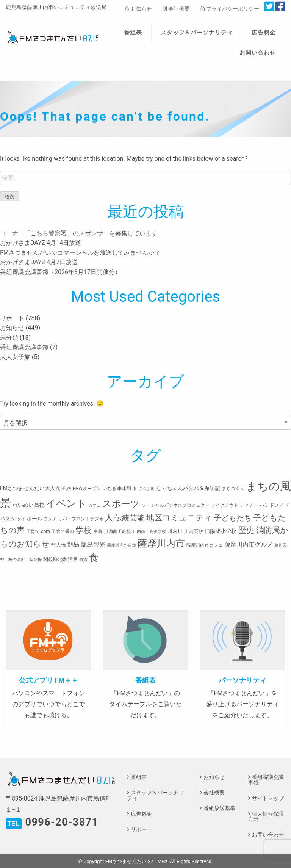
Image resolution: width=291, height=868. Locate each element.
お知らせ (138, 9)
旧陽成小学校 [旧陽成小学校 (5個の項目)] (221, 531)
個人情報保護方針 (266, 817)
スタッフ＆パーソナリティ (197, 33)
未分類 (9, 338)
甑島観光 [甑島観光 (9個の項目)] (93, 544)
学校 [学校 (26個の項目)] (84, 530)
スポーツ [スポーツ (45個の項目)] (121, 504)
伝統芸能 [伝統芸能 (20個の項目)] (130, 518)
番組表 (133, 33)
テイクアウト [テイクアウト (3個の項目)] (225, 505)
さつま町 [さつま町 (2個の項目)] (147, 489)
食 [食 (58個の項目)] (94, 558)
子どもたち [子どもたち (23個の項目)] (233, 518)
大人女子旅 (15, 357)
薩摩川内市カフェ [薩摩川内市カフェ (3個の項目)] (205, 545)
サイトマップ (268, 798)
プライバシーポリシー (229, 9)
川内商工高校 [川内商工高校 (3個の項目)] (117, 531)
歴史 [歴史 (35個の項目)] (246, 530)
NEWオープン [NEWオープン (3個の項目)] (87, 489)
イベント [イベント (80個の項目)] (66, 503)
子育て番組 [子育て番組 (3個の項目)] (63, 531)
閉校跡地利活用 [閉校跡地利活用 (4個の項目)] (60, 559)
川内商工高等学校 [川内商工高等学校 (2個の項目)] (149, 532)
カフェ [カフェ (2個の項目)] (95, 505)
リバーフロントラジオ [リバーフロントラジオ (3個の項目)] (81, 519)
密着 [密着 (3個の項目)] (98, 531)
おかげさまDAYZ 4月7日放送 (39, 262)
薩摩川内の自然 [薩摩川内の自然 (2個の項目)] (121, 545)
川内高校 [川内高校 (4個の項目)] (194, 531)
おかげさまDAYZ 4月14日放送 (41, 243)
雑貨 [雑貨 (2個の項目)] (83, 560)
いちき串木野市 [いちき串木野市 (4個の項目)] (120, 488)
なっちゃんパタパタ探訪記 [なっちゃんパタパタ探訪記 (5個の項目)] (188, 488)
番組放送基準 (219, 808)
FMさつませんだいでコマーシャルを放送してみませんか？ (80, 253)
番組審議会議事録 (24, 347)
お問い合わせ (258, 53)
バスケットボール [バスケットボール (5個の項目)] (21, 519)
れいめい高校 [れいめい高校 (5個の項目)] (28, 505)
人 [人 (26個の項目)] (109, 518)
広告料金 (264, 33)
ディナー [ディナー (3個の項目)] (249, 505)
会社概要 (176, 9)
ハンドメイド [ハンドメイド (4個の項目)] (274, 505)
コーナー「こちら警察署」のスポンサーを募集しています (79, 233)
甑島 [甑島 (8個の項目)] (74, 544)
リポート (12, 318)
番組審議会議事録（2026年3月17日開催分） (60, 272)
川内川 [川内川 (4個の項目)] (175, 531)
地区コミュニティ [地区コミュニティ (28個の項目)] (179, 518)
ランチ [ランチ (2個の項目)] (50, 519)
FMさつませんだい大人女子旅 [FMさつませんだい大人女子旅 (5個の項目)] (36, 488)
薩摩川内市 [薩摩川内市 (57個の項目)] (161, 543)
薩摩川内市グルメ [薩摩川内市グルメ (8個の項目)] (249, 544)
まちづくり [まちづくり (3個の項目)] (233, 489)
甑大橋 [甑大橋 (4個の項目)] (59, 545)
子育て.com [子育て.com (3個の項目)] (38, 531)
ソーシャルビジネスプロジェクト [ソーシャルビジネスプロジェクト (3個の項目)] (175, 505)
